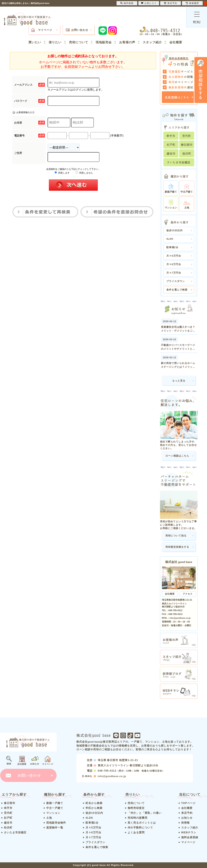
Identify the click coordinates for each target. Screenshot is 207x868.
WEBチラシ (189, 832)
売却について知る (176, 536)
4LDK (170, 239)
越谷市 (8, 823)
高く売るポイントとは (142, 823)
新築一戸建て (55, 803)
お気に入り (149, 3)
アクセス (188, 594)
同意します (62, 173)
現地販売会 (104, 42)
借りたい (55, 42)
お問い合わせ (80, 30)
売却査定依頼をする (177, 547)
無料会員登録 (190, 837)
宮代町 (8, 813)
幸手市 (8, 808)
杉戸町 (8, 818)
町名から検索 (94, 803)
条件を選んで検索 (177, 290)
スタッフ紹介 (152, 42)
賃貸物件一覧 (55, 828)
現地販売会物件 (56, 823)
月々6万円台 (174, 264)
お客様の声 (127, 42)
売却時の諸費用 (138, 818)
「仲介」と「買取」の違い (145, 813)
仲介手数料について (140, 828)
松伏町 (8, 828)
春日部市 (10, 803)
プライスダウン (176, 281)
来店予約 (187, 813)
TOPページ (188, 803)
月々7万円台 (174, 273)
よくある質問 (136, 832)
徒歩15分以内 (174, 230)
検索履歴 (192, 3)
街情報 (185, 823)
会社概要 (176, 42)
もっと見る (179, 381)
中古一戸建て (55, 808)
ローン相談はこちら (177, 456)
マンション (53, 813)
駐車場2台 (172, 247)
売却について (79, 42)
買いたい (35, 42)
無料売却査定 (136, 808)
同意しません (84, 173)
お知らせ (187, 818)
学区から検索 (94, 808)
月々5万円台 (174, 256)
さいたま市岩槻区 (15, 832)
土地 (49, 818)
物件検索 (127, 3)
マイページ (45, 30)
